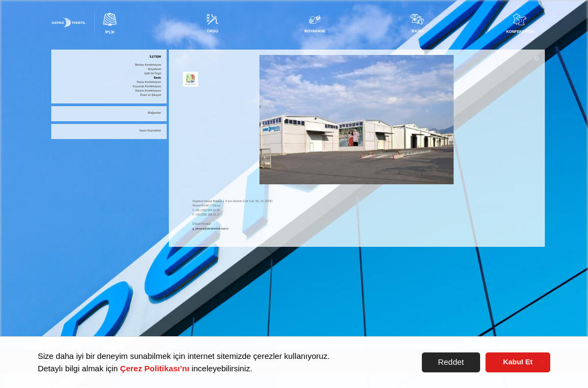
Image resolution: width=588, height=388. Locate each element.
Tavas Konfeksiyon (149, 82)
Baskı (157, 78)
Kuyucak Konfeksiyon (147, 86)
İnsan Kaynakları (151, 131)
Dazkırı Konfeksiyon (148, 91)
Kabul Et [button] (518, 362)
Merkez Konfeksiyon (148, 65)
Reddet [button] (451, 362)
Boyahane (155, 69)
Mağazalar (154, 113)
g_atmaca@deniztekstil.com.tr (210, 228)
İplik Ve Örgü (153, 74)
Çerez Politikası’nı (155, 368)
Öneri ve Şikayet (151, 95)
